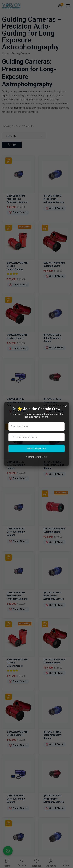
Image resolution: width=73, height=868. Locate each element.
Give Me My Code (36, 448)
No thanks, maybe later (37, 457)
